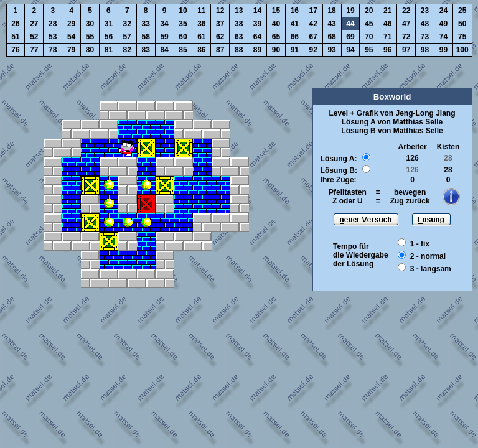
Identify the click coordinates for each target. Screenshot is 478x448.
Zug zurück (410, 201)
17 (313, 11)
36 (201, 24)
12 (220, 11)
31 (109, 24)
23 (425, 11)
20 (369, 11)
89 (257, 50)
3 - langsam (431, 269)
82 (127, 50)
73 (425, 37)
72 (406, 37)
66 (295, 37)
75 (462, 37)
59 (164, 37)
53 (53, 37)
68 (331, 37)
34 (164, 24)
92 (313, 50)
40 (276, 24)
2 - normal (428, 256)
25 (462, 11)
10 (183, 11)
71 (387, 37)
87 (220, 50)
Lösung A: (339, 159)
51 (15, 37)
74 (443, 37)
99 (443, 50)
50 (462, 24)
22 (406, 11)
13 (239, 11)
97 (406, 50)
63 (239, 37)
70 (369, 37)
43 (331, 24)
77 (34, 50)
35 (183, 24)
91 (295, 50)
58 (146, 37)
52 (34, 37)
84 (164, 50)
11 (201, 11)
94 (350, 50)
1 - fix (420, 244)
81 (109, 50)
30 (90, 24)
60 (183, 37)
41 (295, 24)
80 (90, 50)
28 (53, 24)
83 (146, 50)
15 (276, 11)
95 (369, 50)
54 (71, 37)
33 (146, 24)
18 (331, 11)
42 (313, 24)
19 (350, 11)
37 (220, 24)
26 (15, 24)
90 (276, 50)
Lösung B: (339, 170)
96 (387, 50)
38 (239, 24)
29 (71, 24)
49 (443, 24)
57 (127, 37)
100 (462, 50)
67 (313, 37)
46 (387, 24)
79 (71, 50)
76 (15, 50)
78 (53, 50)
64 (257, 37)
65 (276, 37)
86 (201, 50)
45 (369, 24)
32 (127, 24)
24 (443, 11)
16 (295, 11)
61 (201, 37)
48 (425, 24)
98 (425, 50)
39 (257, 24)
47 (406, 24)
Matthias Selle (418, 122)
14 (257, 11)
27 (34, 24)
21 (387, 11)
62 (220, 37)
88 (239, 50)
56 (109, 37)
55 (90, 37)
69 (350, 37)
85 (183, 50)
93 (331, 50)
